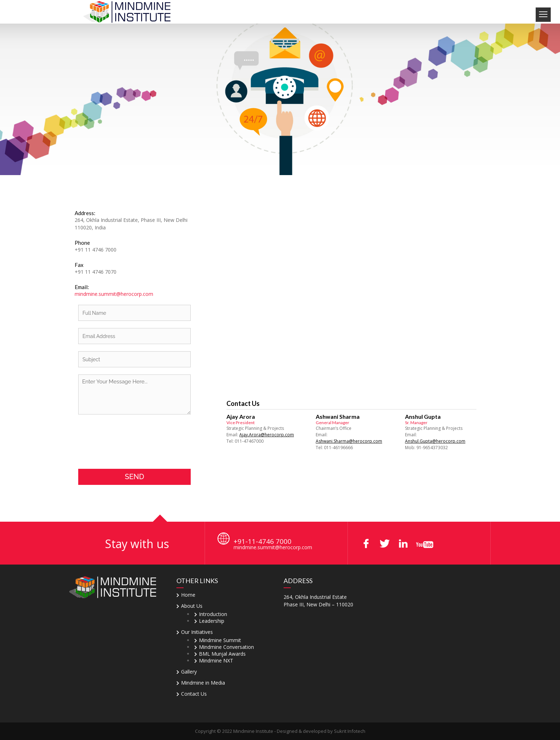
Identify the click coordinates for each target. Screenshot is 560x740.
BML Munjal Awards (222, 654)
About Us (192, 606)
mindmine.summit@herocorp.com (114, 294)
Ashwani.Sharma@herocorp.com (349, 441)
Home (188, 595)
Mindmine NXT (216, 660)
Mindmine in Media (203, 683)
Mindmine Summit (220, 640)
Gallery (189, 672)
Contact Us (194, 694)
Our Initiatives (197, 632)
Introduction (213, 614)
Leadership (212, 621)
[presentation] (132, 442)
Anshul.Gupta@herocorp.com (435, 441)
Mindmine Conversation (226, 647)
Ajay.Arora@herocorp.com (267, 435)
